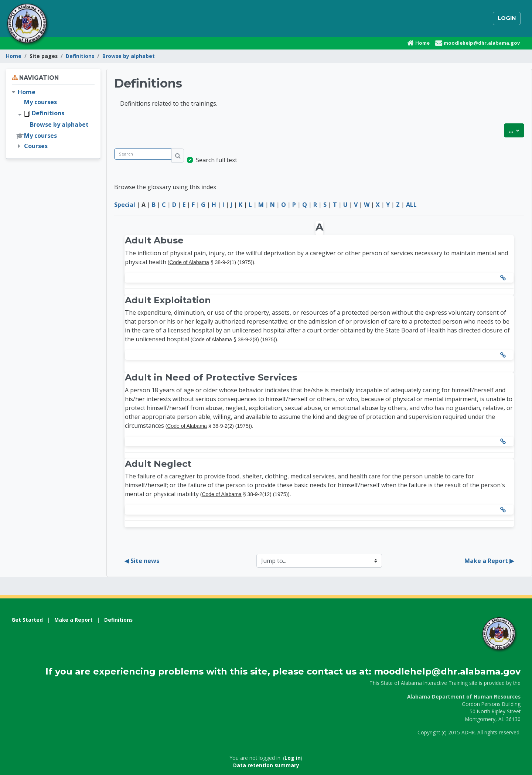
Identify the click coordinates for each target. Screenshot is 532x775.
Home (14, 56)
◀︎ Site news (142, 561)
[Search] (143, 154)
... (516, 130)
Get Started (27, 620)
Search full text (216, 160)
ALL (411, 205)
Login (507, 18)
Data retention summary (266, 765)
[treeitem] (53, 119)
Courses (36, 146)
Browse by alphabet (129, 56)
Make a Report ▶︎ (489, 561)
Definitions (80, 56)
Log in (293, 758)
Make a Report (74, 620)
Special (125, 205)
